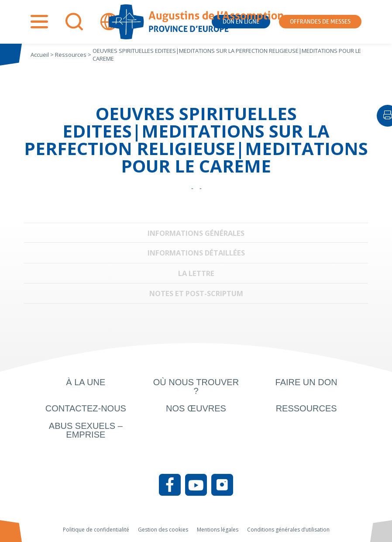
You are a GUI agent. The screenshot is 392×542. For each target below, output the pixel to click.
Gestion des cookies (163, 530)
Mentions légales (218, 530)
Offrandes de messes (320, 22)
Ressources (306, 408)
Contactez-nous (86, 408)
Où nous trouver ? (196, 387)
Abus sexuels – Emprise (86, 430)
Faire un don (306, 382)
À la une (86, 382)
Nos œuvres (196, 408)
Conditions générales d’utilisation (288, 530)
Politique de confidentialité (96, 530)
